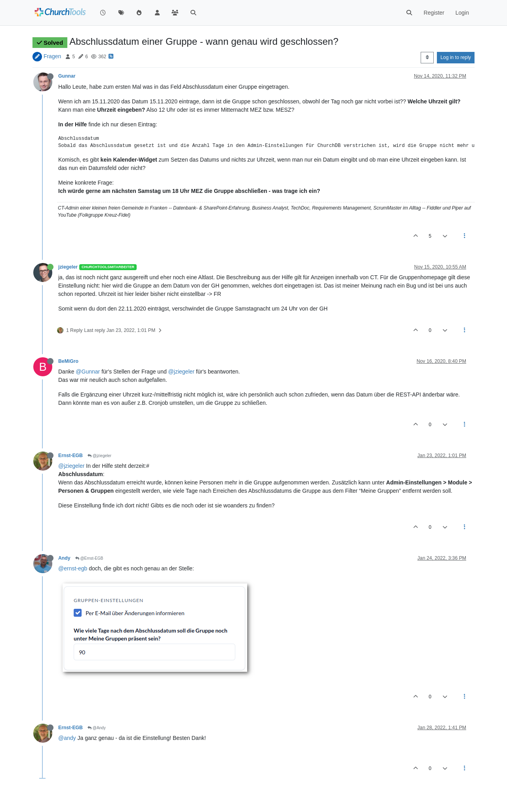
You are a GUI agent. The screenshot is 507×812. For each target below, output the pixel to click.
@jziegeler (181, 372)
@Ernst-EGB (89, 558)
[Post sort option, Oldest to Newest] (427, 57)
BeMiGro (68, 361)
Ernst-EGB (71, 456)
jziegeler (68, 267)
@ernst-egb (73, 568)
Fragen (52, 56)
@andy (67, 738)
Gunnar (67, 76)
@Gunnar (88, 372)
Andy (64, 558)
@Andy (97, 728)
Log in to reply (456, 57)
